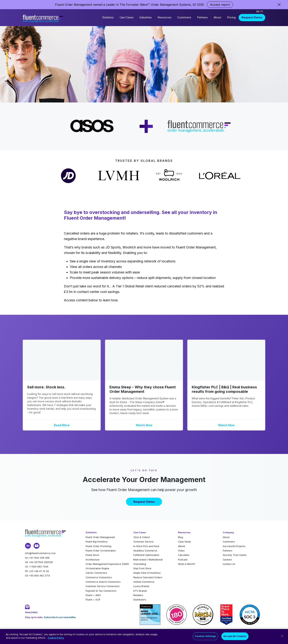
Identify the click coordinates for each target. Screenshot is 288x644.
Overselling (140, 564)
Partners (202, 17)
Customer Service (143, 542)
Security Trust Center (235, 555)
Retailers (138, 595)
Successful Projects (234, 546)
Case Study (184, 542)
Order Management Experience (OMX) (107, 564)
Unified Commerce (144, 582)
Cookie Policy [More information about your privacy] (56, 640)
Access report (220, 5)
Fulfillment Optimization (146, 555)
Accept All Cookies (235, 638)
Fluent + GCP (93, 600)
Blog (180, 537)
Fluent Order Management (100, 537)
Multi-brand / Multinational (148, 560)
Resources (164, 17)
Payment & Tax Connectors (101, 591)
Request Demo (252, 17)
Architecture (93, 560)
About (217, 17)
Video (181, 551)
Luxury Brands (141, 586)
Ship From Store (142, 568)
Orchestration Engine (97, 568)
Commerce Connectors (99, 577)
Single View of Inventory (147, 573)
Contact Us (229, 564)
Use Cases (127, 17)
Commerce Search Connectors (103, 582)
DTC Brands (140, 591)
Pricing (231, 17)
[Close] (282, 638)
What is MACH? (187, 564)
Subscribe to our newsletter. (60, 617)
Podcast (183, 560)
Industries (146, 17)
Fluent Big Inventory (97, 542)
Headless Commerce (145, 551)
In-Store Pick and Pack (146, 546)
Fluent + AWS (93, 595)
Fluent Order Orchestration (101, 551)
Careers (227, 560)
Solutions (108, 17)
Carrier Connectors (96, 573)
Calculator (184, 555)
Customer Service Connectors (103, 586)
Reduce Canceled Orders (148, 577)
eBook (182, 546)
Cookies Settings (205, 638)
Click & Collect (142, 537)
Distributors (140, 600)
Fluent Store (92, 555)
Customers (184, 17)
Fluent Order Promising (98, 546)
